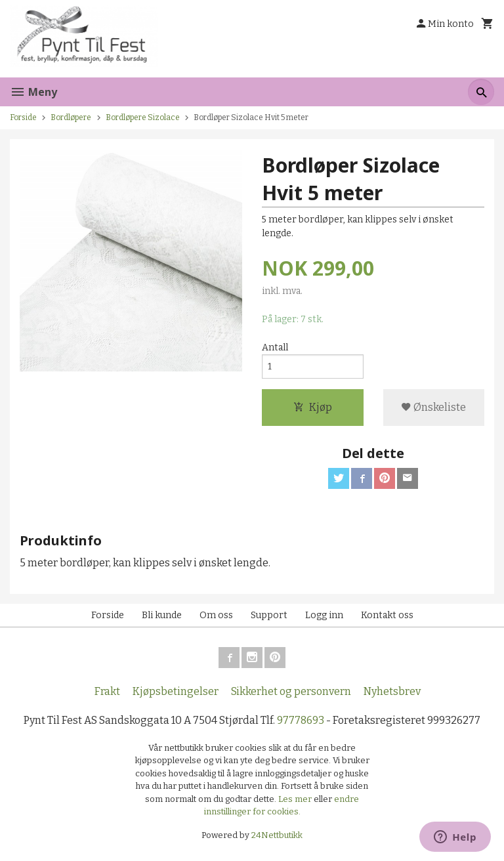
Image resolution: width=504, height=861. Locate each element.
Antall (275, 347)
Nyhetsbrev (392, 691)
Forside (23, 117)
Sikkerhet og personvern (291, 691)
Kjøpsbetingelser (176, 691)
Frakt (107, 691)
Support (269, 615)
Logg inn (324, 615)
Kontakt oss (387, 615)
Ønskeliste (433, 407)
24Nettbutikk (277, 835)
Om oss (216, 615)
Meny (33, 92)
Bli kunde (162, 615)
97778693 (301, 720)
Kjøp (313, 407)
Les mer (296, 799)
